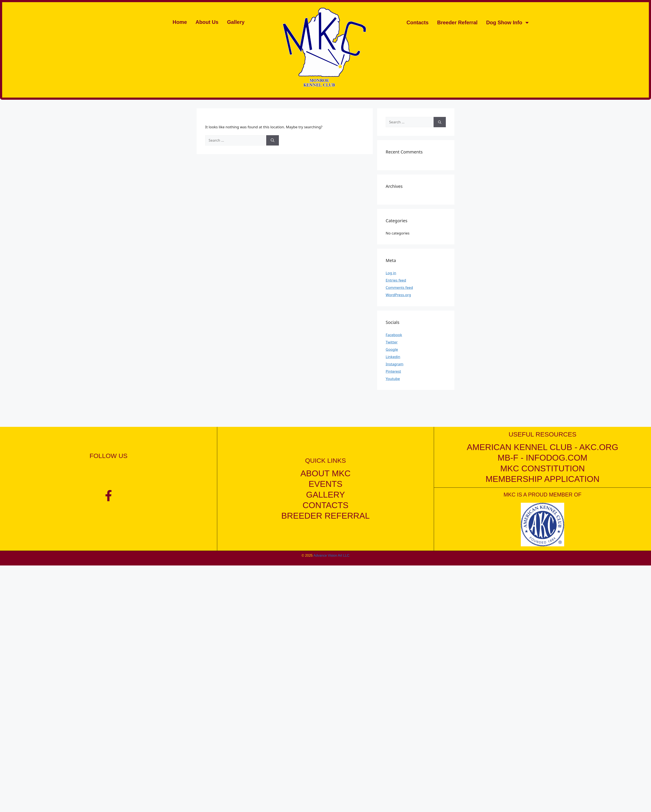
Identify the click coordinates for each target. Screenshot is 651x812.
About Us (207, 22)
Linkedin (393, 357)
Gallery (236, 22)
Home (180, 22)
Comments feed (399, 287)
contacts (325, 505)
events (325, 484)
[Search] (273, 140)
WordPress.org (398, 295)
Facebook (394, 335)
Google (392, 349)
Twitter (392, 342)
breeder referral (325, 516)
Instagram (395, 364)
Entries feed (396, 280)
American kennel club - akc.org (542, 447)
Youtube (393, 379)
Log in (391, 273)
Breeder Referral (457, 22)
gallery (326, 495)
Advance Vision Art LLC (332, 555)
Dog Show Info (508, 23)
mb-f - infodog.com (542, 458)
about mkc (325, 473)
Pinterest (393, 371)
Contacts (418, 22)
